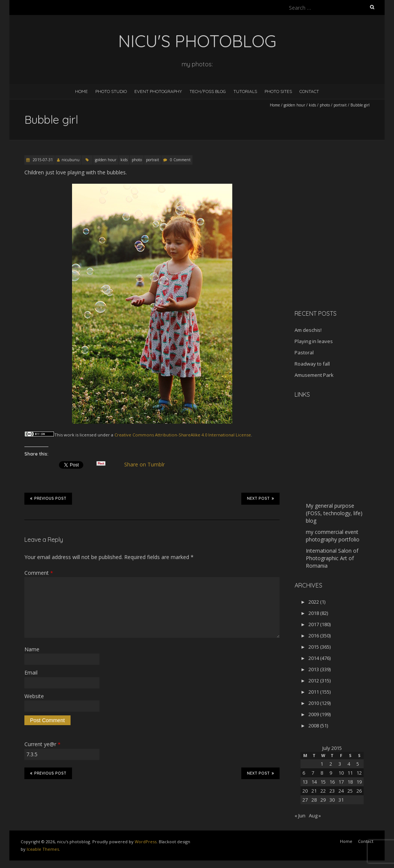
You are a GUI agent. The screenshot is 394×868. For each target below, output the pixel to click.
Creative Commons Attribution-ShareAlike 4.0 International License (183, 435)
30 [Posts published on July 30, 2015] (332, 800)
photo (325, 105)
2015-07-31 (42, 160)
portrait (340, 105)
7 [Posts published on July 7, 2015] (313, 773)
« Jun (300, 816)
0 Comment (180, 160)
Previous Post (48, 498)
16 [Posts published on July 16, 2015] (332, 782)
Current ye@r (42, 744)
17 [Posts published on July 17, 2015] (341, 782)
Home (81, 91)
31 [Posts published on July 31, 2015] (341, 800)
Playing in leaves (314, 341)
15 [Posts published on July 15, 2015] (323, 782)
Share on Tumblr (148, 465)
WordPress (146, 842)
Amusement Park (314, 375)
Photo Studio (111, 91)
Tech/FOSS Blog (208, 91)
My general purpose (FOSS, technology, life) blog (334, 513)
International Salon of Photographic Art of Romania (332, 558)
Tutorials (245, 91)
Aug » (315, 816)
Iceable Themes (43, 849)
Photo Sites (278, 91)
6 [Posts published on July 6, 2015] (304, 773)
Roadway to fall (312, 364)
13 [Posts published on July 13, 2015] (305, 782)
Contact (309, 91)
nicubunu (71, 160)
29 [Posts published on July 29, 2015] (323, 800)
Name (32, 649)
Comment (39, 573)
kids (312, 105)
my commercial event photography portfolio (333, 536)
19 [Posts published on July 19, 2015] (359, 782)
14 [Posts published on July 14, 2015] (314, 782)
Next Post (260, 498)
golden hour (294, 105)
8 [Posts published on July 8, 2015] (322, 773)
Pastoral (304, 352)
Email (31, 672)
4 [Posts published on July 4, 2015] (349, 764)
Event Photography (158, 91)
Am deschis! (308, 330)
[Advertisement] (341, 251)
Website (34, 696)
